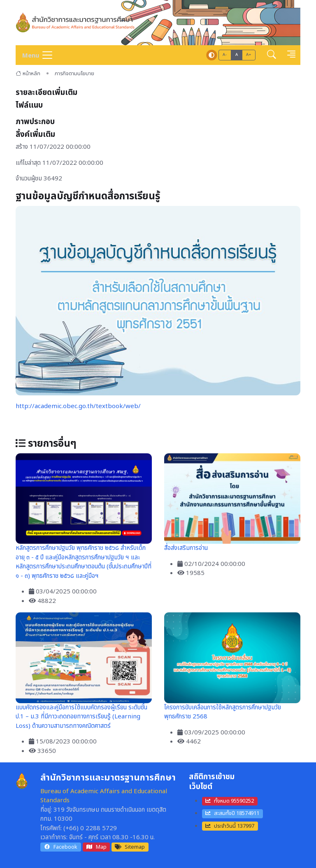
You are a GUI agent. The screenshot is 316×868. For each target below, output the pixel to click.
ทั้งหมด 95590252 (230, 801)
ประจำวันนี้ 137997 (230, 826)
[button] (272, 55)
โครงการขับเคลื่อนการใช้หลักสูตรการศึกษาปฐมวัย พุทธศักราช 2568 (223, 712)
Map (96, 847)
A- (225, 55)
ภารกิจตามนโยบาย (74, 74)
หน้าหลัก (28, 74)
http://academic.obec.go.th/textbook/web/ (78, 406)
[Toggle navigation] (35, 55)
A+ (249, 55)
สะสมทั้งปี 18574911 (232, 813)
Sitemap (130, 847)
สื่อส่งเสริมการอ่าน (186, 548)
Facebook (60, 847)
